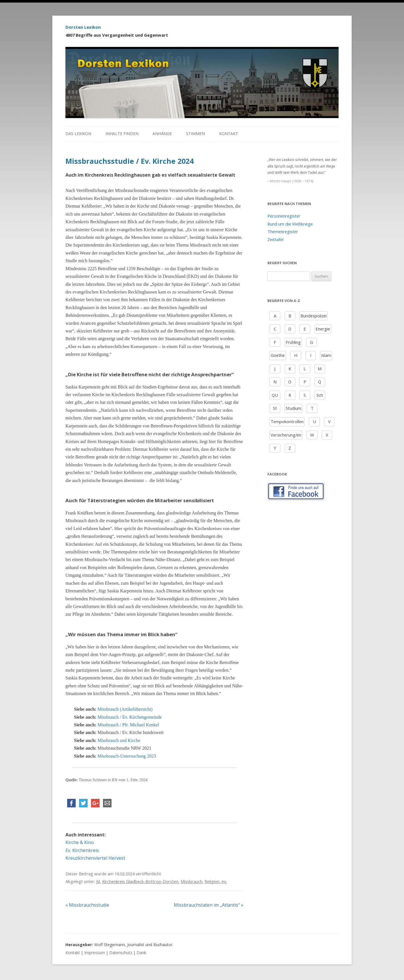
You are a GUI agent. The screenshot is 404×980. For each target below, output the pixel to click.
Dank (141, 953)
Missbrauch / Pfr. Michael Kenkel (128, 725)
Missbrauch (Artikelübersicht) (125, 709)
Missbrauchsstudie (87, 905)
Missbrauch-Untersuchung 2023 (127, 756)
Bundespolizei (314, 316)
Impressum (95, 953)
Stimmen (195, 134)
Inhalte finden (122, 134)
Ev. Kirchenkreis (82, 850)
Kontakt (229, 134)
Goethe (278, 355)
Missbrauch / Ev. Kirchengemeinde (130, 717)
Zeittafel (275, 239)
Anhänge (162, 134)
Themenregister (283, 231)
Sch (320, 395)
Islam (326, 355)
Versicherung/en (286, 435)
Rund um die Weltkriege (290, 224)
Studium (293, 408)
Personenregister (284, 216)
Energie (323, 329)
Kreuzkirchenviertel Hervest (95, 858)
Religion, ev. (216, 881)
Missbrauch (191, 881)
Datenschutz (121, 953)
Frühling (293, 342)
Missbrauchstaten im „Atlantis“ (209, 905)
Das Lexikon (78, 134)
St (275, 408)
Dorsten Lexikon (83, 27)
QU (275, 395)
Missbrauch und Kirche (119, 740)
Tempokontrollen (287, 421)
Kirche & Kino (80, 842)
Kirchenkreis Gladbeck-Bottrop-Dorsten (140, 881)
